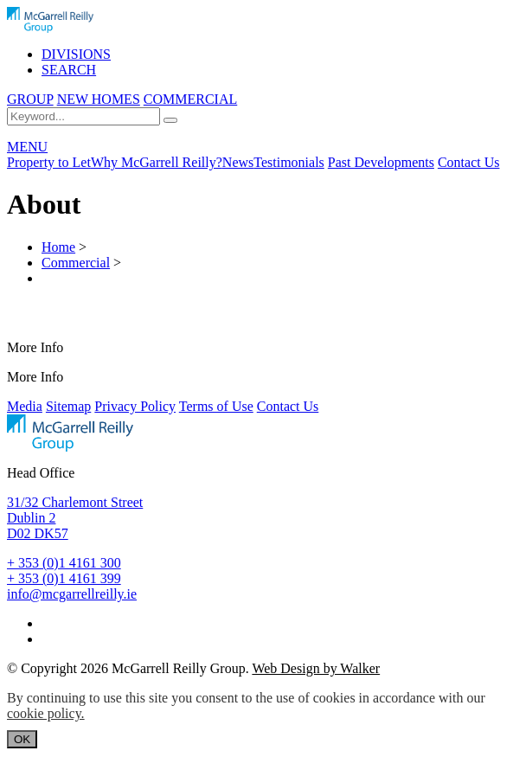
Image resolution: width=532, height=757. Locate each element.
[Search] (170, 120)
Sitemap (68, 406)
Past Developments (381, 162)
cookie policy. (46, 713)
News (238, 162)
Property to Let (49, 162)
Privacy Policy (135, 406)
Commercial (76, 263)
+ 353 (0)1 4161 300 (64, 563)
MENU (27, 147)
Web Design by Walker (316, 668)
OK (22, 739)
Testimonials (289, 162)
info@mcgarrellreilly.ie (72, 594)
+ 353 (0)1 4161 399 (64, 578)
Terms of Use (216, 406)
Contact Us (469, 162)
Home (58, 247)
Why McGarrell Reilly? (157, 162)
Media (25, 406)
